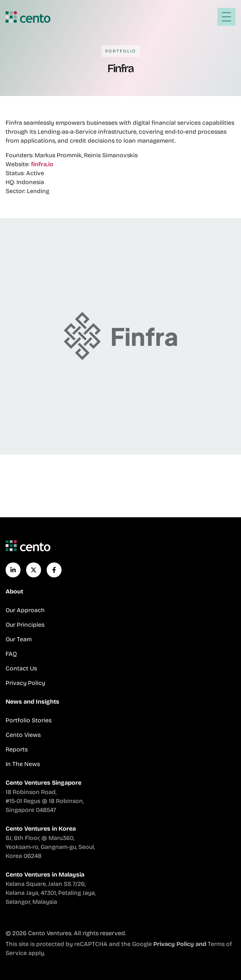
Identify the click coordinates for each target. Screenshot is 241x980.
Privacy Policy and (181, 944)
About (14, 591)
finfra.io (42, 164)
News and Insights (32, 702)
